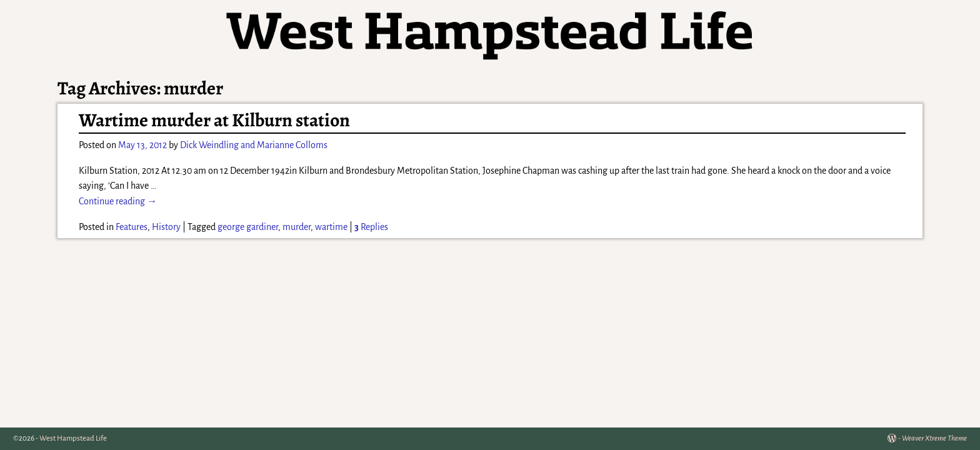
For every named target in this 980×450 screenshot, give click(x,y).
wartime (331, 227)
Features (132, 227)
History (166, 227)
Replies (371, 227)
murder (297, 227)
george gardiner (248, 227)
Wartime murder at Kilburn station (214, 120)
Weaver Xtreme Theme (934, 438)
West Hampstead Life (73, 438)
